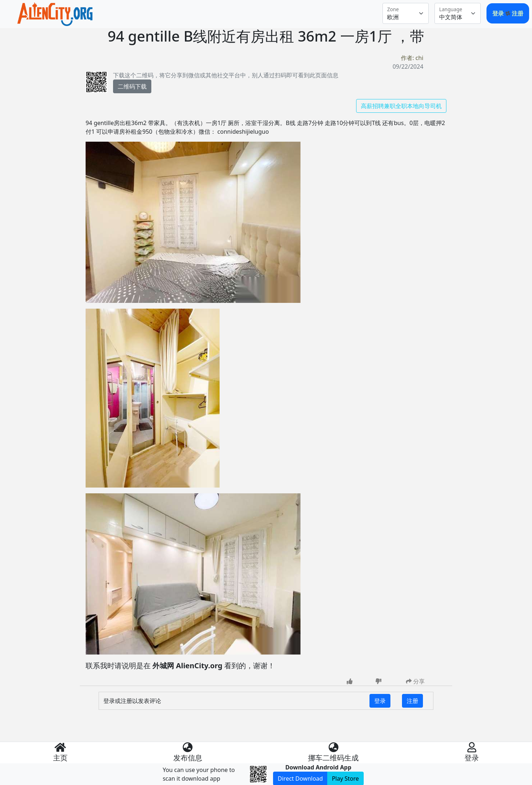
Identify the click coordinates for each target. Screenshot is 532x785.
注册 (518, 13)
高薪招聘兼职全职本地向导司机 (401, 106)
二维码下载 (132, 86)
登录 (499, 13)
